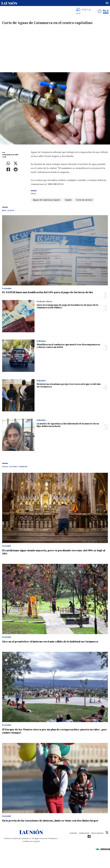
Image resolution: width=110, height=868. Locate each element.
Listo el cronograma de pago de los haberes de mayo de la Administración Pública (67, 306)
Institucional (84, 833)
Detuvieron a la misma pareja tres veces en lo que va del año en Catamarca (69, 385)
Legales (37, 841)
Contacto (73, 833)
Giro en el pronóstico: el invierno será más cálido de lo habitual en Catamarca (50, 642)
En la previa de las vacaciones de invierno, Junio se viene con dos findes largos (50, 821)
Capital (68, 200)
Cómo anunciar (97, 833)
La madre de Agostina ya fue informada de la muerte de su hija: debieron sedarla (68, 425)
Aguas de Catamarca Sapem (46, 200)
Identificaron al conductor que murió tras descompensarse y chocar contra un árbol (68, 346)
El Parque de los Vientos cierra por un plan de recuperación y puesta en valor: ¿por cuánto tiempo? (54, 731)
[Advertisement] (55, 51)
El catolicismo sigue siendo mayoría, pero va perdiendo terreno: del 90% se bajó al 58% (54, 552)
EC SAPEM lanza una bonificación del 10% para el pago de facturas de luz (48, 292)
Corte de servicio (84, 200)
